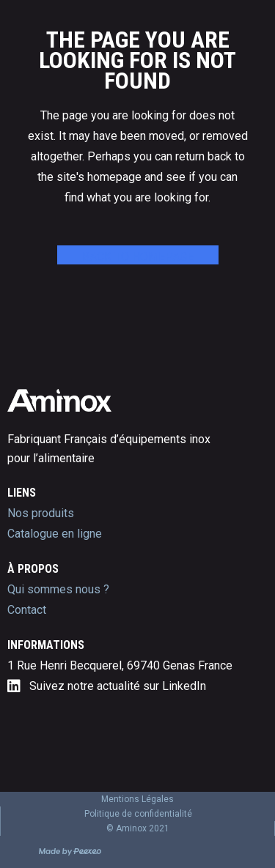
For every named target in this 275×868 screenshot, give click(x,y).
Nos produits (41, 513)
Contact (27, 610)
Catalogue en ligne (55, 534)
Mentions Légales (137, 799)
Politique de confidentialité (138, 814)
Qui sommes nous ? (58, 589)
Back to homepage (138, 257)
